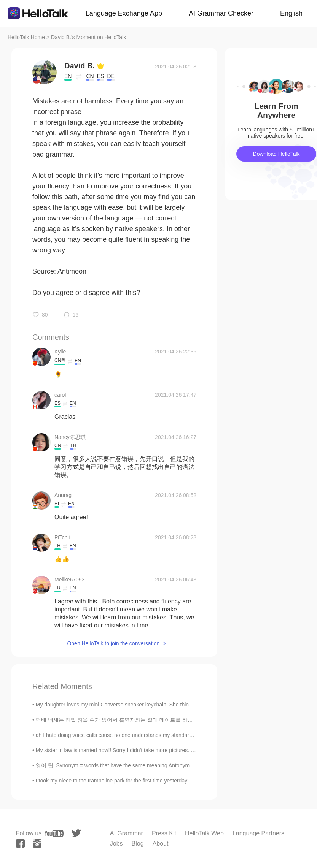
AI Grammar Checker (221, 13)
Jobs (116, 843)
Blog (138, 843)
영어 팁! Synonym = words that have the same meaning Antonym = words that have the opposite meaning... (163, 765)
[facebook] (20, 844)
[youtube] (54, 833)
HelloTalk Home (26, 37)
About (161, 843)
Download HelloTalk (276, 154)
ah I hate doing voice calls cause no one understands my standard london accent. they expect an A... (155, 735)
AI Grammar (127, 833)
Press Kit (164, 833)
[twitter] (76, 833)
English (291, 13)
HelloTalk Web (204, 833)
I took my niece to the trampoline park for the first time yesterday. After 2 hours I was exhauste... (149, 781)
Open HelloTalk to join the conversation (113, 643)
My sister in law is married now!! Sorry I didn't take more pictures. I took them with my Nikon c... (148, 750)
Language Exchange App (124, 13)
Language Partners (258, 833)
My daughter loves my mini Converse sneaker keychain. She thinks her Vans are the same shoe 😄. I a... (160, 705)
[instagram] (37, 844)
